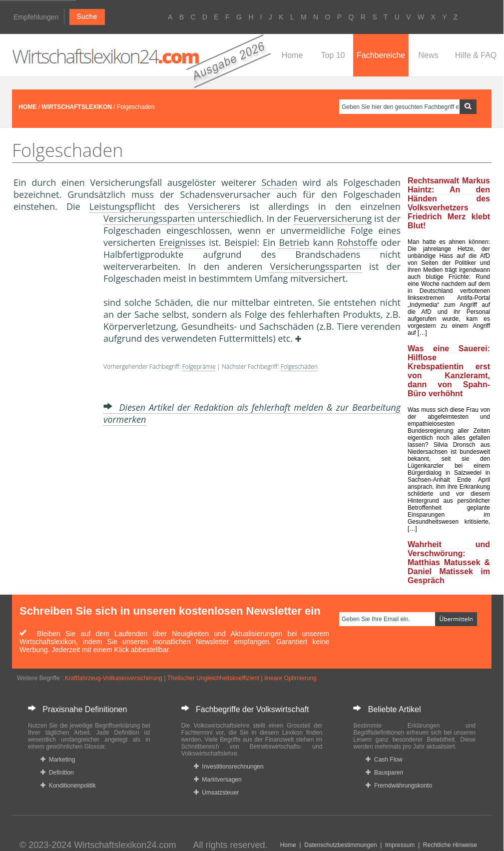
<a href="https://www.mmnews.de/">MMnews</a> (53, 379)
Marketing (58, 760)
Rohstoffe (357, 242)
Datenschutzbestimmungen (340, 845)
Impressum (400, 845)
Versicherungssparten (149, 218)
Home (292, 55)
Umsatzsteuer (217, 793)
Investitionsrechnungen (229, 767)
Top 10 (333, 55)
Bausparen (384, 773)
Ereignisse (180, 242)
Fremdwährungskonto (399, 786)
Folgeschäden (299, 367)
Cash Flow (384, 760)
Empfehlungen (36, 17)
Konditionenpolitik (68, 786)
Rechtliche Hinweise (450, 845)
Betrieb (294, 242)
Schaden (280, 182)
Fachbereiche (381, 55)
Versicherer (212, 206)
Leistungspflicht (122, 206)
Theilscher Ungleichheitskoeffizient (214, 678)
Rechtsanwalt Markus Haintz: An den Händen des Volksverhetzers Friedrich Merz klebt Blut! (449, 203)
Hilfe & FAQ (476, 55)
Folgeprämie (199, 367)
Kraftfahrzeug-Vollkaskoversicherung (114, 678)
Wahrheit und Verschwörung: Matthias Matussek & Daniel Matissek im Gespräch (449, 562)
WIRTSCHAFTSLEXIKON (77, 107)
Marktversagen (218, 780)
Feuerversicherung (333, 218)
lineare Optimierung (290, 678)
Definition (57, 773)
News (428, 55)
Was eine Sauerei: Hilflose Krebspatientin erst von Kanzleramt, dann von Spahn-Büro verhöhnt (449, 371)
